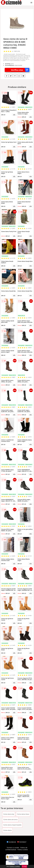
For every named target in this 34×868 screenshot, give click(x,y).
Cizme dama (7, 830)
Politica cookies (23, 850)
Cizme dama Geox (23, 814)
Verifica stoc (20, 70)
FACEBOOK (11, 842)
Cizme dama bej (9, 814)
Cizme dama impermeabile (12, 825)
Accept (24, 866)
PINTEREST (22, 842)
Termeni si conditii (13, 848)
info (14, 115)
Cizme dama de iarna (10, 820)
